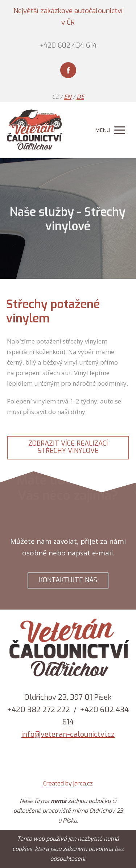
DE (80, 97)
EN (68, 97)
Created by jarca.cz (68, 783)
